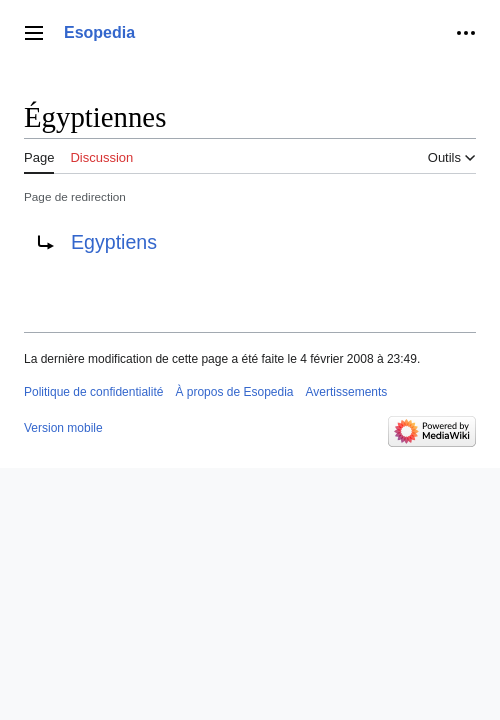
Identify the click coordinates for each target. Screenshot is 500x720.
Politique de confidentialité (93, 392)
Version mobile (63, 428)
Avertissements (347, 392)
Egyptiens (114, 242)
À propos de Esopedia (234, 392)
